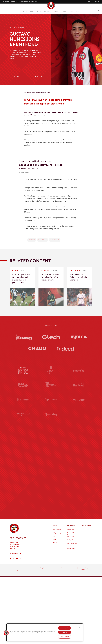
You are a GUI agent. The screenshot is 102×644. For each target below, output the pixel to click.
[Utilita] (23, 444)
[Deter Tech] (23, 400)
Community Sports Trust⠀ (23, 2)
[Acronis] (79, 414)
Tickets (64, 11)
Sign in (90, 2)
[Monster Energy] (51, 385)
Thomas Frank (43, 240)
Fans (71, 11)
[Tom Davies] (79, 473)
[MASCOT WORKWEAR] (79, 429)
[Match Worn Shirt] (51, 459)
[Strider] (51, 400)
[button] (6, 633)
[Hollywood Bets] (23, 337)
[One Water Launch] (79, 444)
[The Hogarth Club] (23, 488)
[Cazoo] (37, 348)
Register (97, 2)
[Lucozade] (79, 488)
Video (32, 11)
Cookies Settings (65, 637)
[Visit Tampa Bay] (51, 429)
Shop (78, 11)
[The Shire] (51, 473)
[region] (45, 632)
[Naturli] (51, 444)
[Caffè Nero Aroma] (51, 503)
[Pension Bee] (79, 370)
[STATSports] (23, 414)
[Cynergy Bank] (51, 370)
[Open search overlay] (91, 9)
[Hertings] (79, 385)
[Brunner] (23, 459)
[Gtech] (51, 337)
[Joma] (79, 337)
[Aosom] (79, 400)
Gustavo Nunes (55, 240)
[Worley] (51, 414)
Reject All (64, 632)
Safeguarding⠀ (35, 2)
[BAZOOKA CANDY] (23, 385)
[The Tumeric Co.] (51, 488)
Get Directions (14, 554)
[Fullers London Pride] (23, 370)
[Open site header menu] (98, 9)
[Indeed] (65, 348)
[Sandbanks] (23, 473)
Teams (56, 11)
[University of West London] (23, 429)
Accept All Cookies (65, 628)
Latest (24, 11)
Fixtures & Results (44, 11)
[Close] (80, 627)
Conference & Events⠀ (9, 2)
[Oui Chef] (79, 459)
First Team (13, 27)
